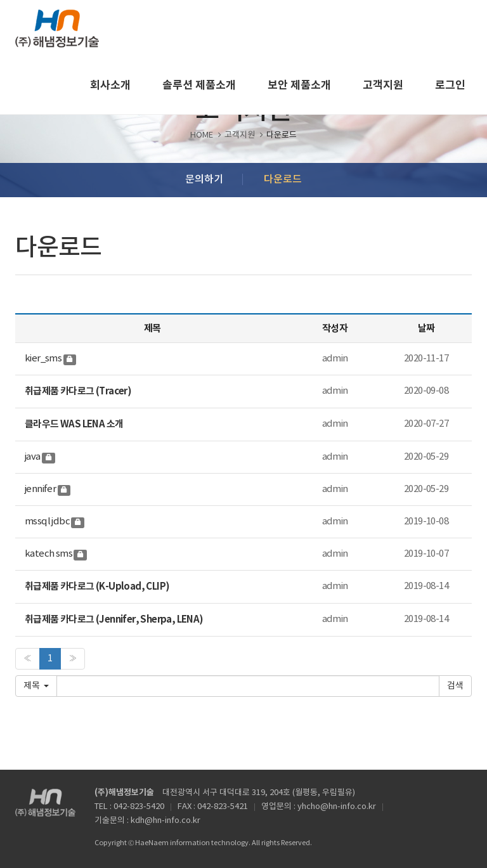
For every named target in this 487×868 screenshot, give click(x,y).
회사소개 (110, 85)
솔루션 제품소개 (199, 85)
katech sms (49, 554)
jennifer (40, 489)
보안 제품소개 (299, 85)
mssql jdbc (47, 521)
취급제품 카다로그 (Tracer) (78, 391)
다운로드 (283, 179)
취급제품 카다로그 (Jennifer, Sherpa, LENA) (114, 619)
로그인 (450, 85)
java (33, 457)
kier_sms (43, 359)
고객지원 (383, 85)
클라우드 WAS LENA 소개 (74, 424)
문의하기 (204, 179)
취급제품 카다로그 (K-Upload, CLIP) (97, 586)
